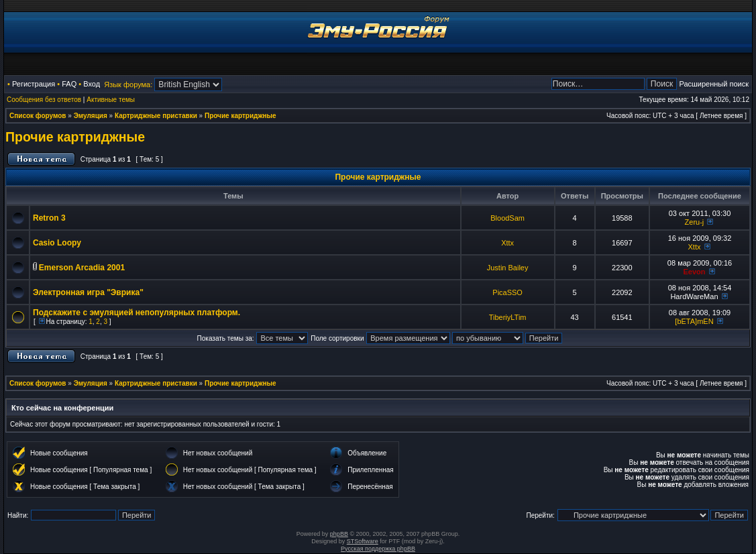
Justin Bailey (508, 268)
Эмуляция (91, 116)
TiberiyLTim (508, 317)
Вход (92, 84)
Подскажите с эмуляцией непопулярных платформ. (137, 313)
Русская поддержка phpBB (378, 549)
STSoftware (363, 541)
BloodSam (507, 218)
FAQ (69, 84)
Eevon (694, 272)
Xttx (507, 243)
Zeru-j (695, 222)
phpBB (339, 534)
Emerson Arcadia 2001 (82, 268)
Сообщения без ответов (44, 100)
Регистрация (34, 84)
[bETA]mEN (694, 321)
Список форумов (38, 116)
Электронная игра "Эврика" (88, 292)
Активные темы (111, 100)
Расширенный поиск (714, 84)
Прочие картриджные (240, 116)
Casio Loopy (57, 243)
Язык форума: (128, 85)
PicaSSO (507, 292)
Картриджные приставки (156, 116)
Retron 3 (49, 218)
